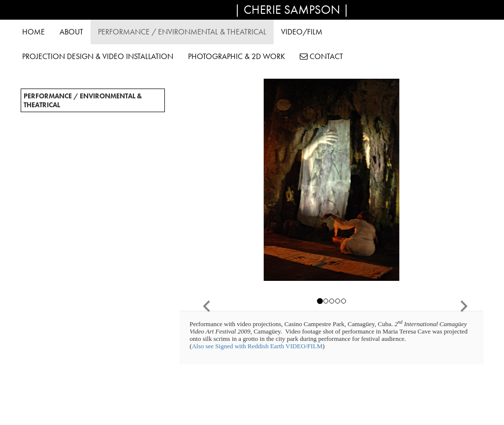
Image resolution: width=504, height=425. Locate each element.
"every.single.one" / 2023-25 (69, 121)
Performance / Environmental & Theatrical (182, 32)
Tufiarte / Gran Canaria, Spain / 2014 (80, 183)
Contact (321, 56)
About (71, 32)
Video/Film (302, 32)
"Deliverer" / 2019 (52, 132)
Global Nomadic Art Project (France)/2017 (90, 152)
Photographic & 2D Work (236, 56)
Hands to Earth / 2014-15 (64, 173)
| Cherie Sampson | (292, 10)
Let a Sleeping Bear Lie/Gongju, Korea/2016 (90, 163)
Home (33, 32)
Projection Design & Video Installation (98, 56)
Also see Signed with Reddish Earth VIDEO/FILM (257, 346)
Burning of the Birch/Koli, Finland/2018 (87, 142)
